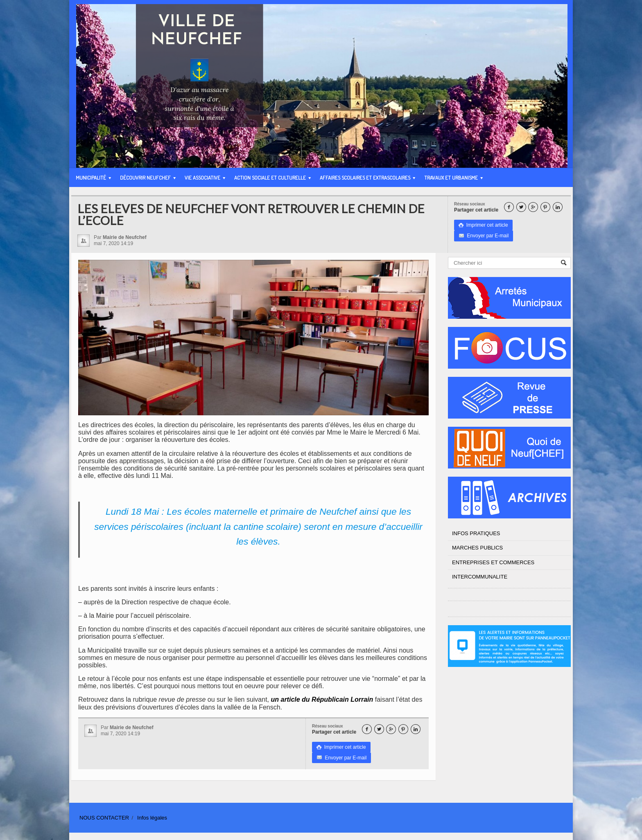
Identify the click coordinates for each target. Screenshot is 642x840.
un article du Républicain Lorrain (322, 699)
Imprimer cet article (483, 225)
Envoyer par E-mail (484, 236)
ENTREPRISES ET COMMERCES (493, 562)
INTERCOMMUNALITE (480, 577)
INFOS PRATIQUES (476, 533)
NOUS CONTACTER (104, 818)
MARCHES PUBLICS (477, 548)
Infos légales (152, 818)
